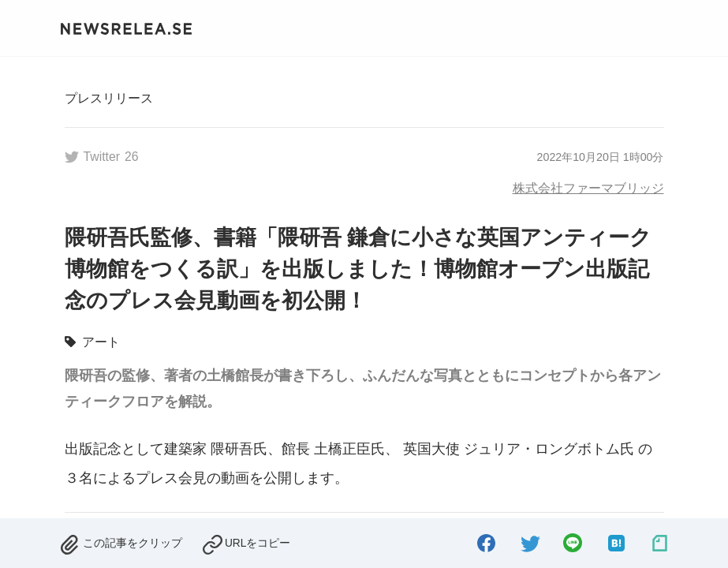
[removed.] (121, 541)
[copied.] (246, 541)
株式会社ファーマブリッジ (588, 188)
